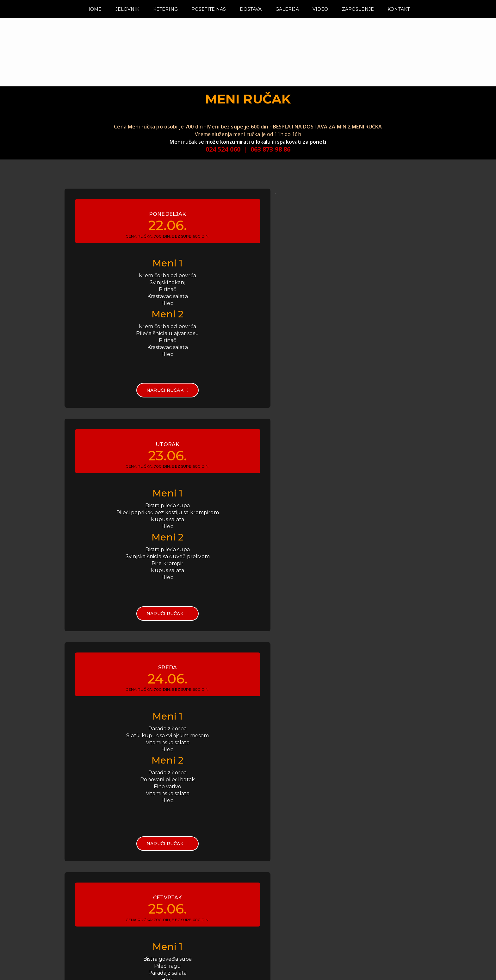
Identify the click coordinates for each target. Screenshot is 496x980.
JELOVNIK (127, 21)
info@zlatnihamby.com (295, 927)
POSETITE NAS (209, 21)
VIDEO (320, 21)
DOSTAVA (251, 21)
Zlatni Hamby (417, 967)
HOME (94, 21)
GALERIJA (287, 21)
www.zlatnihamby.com (295, 934)
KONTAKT (399, 21)
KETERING (165, 21)
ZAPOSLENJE (358, 21)
